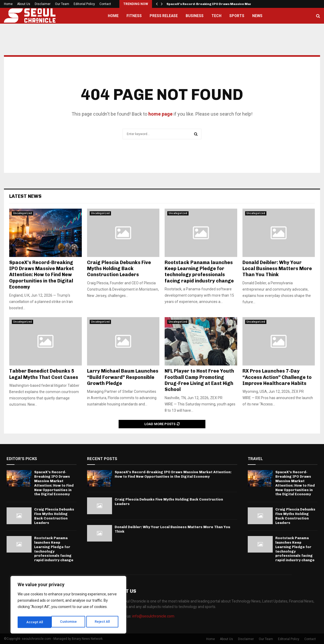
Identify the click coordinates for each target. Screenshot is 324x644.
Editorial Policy (84, 4)
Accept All (103, 622)
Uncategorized (22, 213)
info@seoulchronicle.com (153, 616)
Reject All (69, 622)
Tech (216, 16)
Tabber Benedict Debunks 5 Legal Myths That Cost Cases (44, 374)
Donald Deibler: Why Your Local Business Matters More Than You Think (277, 269)
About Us (24, 4)
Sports (237, 16)
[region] (68, 606)
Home (8, 4)
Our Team (62, 4)
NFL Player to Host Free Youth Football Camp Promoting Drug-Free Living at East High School (199, 380)
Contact (105, 4)
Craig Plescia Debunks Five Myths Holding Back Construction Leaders (119, 269)
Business (195, 16)
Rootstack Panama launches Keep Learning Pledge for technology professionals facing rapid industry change (199, 272)
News (257, 16)
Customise (35, 622)
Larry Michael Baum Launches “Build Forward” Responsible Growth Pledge (123, 377)
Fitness (134, 16)
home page (160, 114)
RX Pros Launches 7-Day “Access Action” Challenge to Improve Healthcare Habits (277, 377)
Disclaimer (43, 4)
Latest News (25, 196)
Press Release (164, 16)
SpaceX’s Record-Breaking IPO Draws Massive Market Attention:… (222, 4)
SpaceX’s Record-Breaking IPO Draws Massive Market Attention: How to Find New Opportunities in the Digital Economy (42, 275)
